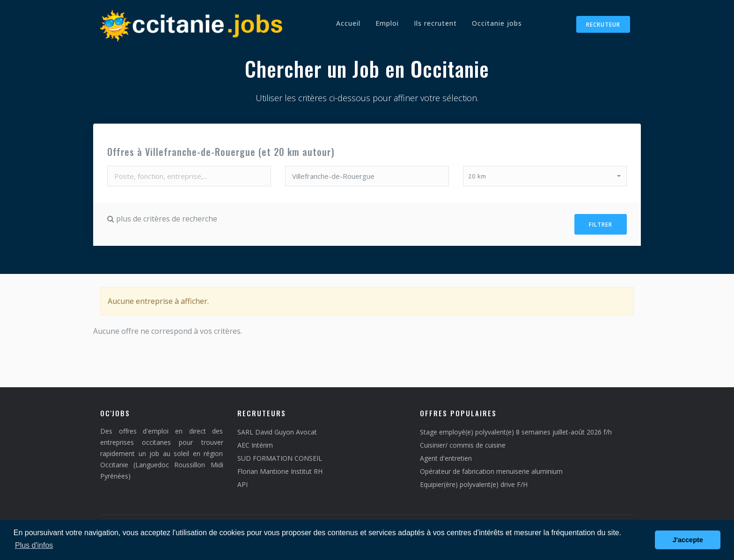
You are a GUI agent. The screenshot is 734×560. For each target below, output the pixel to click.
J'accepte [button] (688, 540)
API (242, 481)
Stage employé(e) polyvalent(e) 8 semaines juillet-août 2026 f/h (516, 428)
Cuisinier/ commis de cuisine (463, 441)
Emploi (387, 23)
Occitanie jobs (497, 23)
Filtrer (601, 223)
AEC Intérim (255, 441)
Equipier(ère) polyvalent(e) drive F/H (474, 481)
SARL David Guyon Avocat (277, 428)
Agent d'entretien (446, 454)
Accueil (348, 23)
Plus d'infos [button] (34, 545)
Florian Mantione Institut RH (280, 468)
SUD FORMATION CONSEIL (280, 454)
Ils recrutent (435, 23)
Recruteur (603, 25)
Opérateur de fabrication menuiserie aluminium (491, 468)
